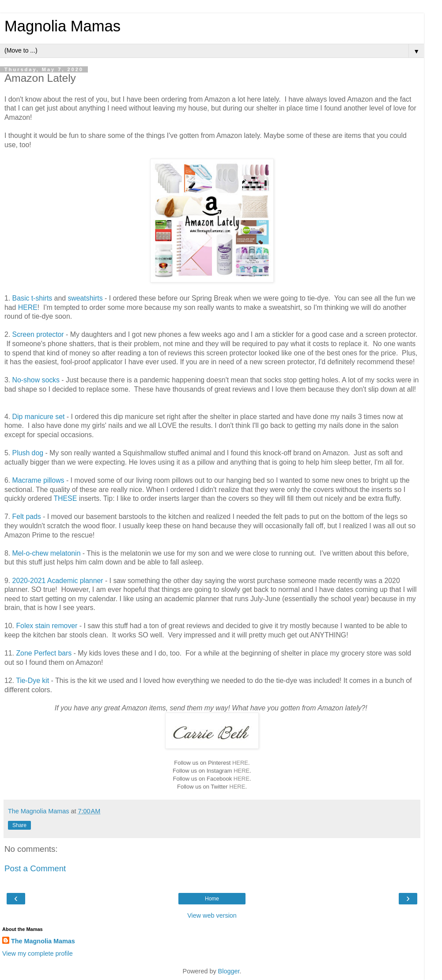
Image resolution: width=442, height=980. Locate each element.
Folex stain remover (47, 626)
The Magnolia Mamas (43, 941)
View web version (212, 915)
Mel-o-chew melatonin (47, 553)
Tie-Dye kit (32, 681)
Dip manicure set (39, 417)
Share (19, 825)
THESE (65, 498)
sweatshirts (85, 298)
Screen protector (38, 334)
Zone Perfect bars (44, 653)
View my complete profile (38, 953)
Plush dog (28, 453)
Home (212, 899)
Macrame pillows (38, 480)
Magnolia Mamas (62, 26)
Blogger (229, 971)
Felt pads (27, 517)
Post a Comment (35, 868)
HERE (28, 307)
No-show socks (36, 380)
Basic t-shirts (32, 298)
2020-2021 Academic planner (58, 581)
